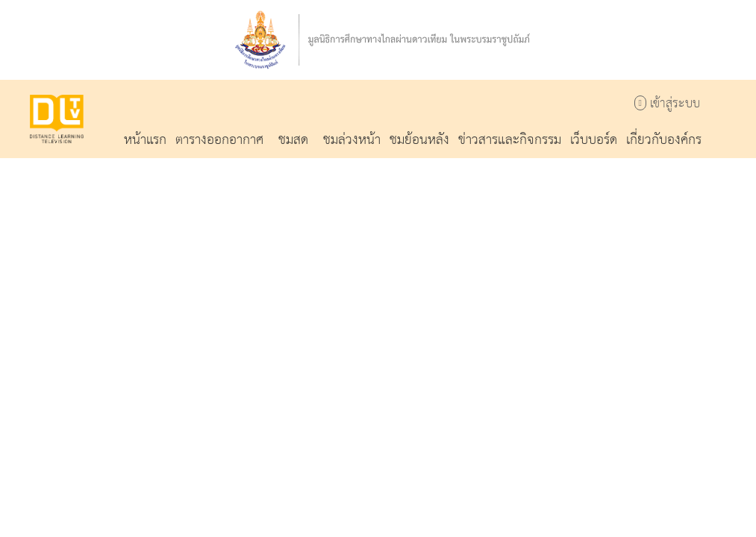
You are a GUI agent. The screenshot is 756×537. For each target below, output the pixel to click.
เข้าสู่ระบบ (667, 104)
